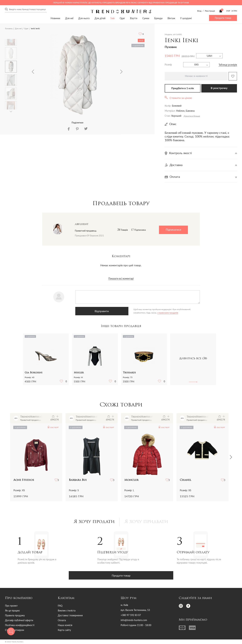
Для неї (69, 18)
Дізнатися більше (192, 116)
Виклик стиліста (67, 611)
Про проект (11, 606)
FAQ (60, 606)
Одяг (122, 18)
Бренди (158, 18)
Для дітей (100, 18)
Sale (113, 18)
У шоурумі (186, 18)
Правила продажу (15, 616)
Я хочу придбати (147, 522)
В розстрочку (219, 88)
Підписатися (173, 230)
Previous (33, 72)
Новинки (55, 18)
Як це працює (12, 611)
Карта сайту (64, 630)
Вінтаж (171, 18)
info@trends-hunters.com (134, 621)
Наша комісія (65, 626)
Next (121, 72)
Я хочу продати (93, 522)
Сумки (146, 18)
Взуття (134, 18)
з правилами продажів (124, 313)
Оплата (62, 621)
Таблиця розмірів (228, 65)
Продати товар (223, 18)
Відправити (92, 311)
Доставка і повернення (70, 616)
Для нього (84, 18)
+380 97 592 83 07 (131, 616)
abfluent (82, 224)
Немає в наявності (196, 76)
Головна (9, 28)
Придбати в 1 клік (183, 88)
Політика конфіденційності (20, 626)
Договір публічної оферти (19, 621)
